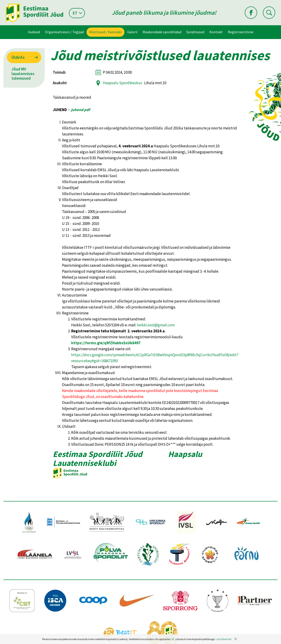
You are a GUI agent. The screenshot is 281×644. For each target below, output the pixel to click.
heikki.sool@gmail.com (156, 325)
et (75, 13)
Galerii (132, 32)
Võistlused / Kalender (105, 32)
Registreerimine (241, 32)
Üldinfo (18, 57)
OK (172, 639)
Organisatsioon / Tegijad (64, 32)
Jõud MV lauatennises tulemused (23, 74)
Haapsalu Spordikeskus (122, 83)
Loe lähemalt (224, 639)
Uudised (34, 32)
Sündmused (195, 32)
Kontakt (216, 32)
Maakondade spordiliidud (162, 32)
